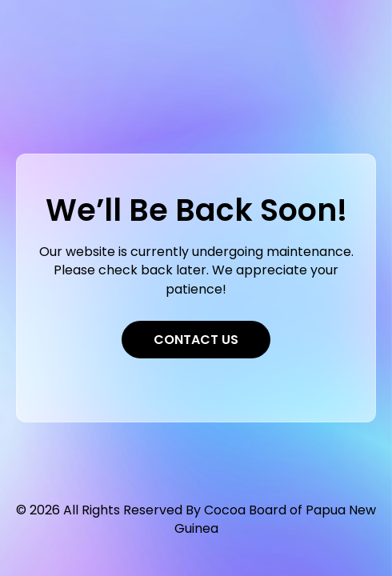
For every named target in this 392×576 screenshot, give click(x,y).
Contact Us (196, 340)
